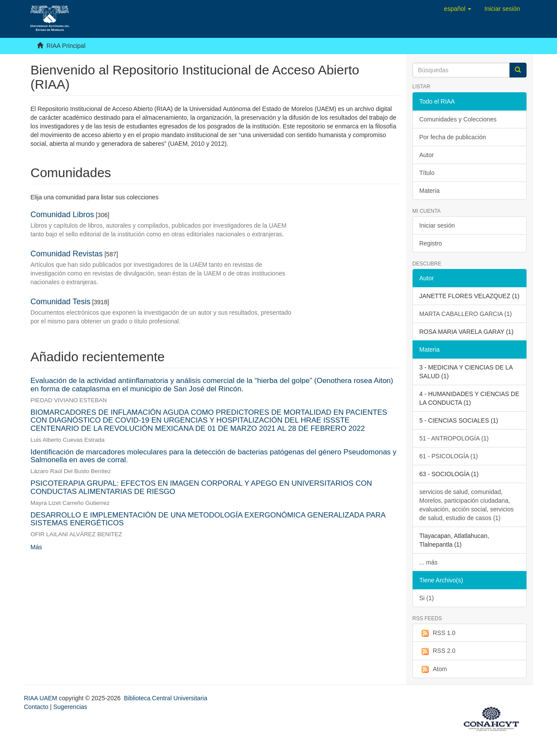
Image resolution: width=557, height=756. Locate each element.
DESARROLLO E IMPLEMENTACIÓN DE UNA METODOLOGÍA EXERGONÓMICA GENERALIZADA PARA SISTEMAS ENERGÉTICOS (208, 519)
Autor (427, 155)
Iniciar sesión (437, 225)
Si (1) (427, 598)
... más (429, 562)
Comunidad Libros (62, 215)
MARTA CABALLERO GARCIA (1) (466, 314)
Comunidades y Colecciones (458, 119)
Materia (430, 191)
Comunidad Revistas (67, 254)
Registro (431, 243)
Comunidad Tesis (60, 302)
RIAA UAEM (41, 698)
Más (36, 547)
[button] (458, 9)
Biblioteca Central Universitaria (166, 698)
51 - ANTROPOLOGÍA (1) (454, 438)
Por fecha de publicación (453, 137)
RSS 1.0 (438, 633)
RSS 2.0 (438, 651)
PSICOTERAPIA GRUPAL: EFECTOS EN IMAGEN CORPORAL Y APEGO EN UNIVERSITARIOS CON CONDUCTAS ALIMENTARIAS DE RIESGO (201, 487)
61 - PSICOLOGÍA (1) (449, 456)
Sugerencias (70, 707)
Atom (433, 669)
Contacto (36, 707)
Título (427, 173)
